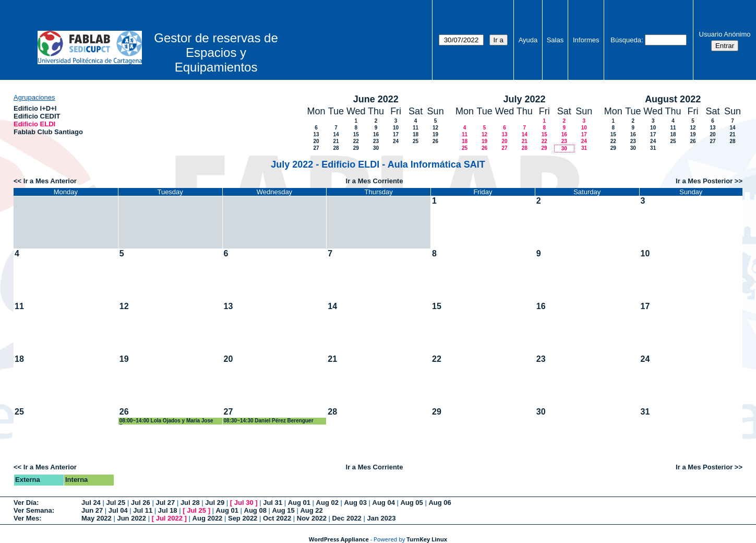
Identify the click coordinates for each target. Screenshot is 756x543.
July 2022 (524, 99)
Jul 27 (165, 503)
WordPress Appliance (339, 539)
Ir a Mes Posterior (704, 181)
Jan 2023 (381, 518)
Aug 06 (440, 503)
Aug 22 (311, 510)
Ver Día (25, 503)
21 (336, 141)
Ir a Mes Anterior (50, 181)
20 (316, 141)
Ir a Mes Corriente (375, 181)
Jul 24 (91, 503)
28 (336, 148)
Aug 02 (327, 503)
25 (416, 141)
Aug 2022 (208, 518)
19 (435, 134)
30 (376, 148)
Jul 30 (244, 503)
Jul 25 (116, 503)
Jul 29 (215, 503)
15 (356, 134)
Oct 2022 (277, 518)
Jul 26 (141, 503)
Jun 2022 (131, 518)
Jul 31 (273, 503)
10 (396, 128)
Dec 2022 (346, 518)
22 (356, 141)
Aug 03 (356, 503)
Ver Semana (33, 510)
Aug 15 (283, 510)
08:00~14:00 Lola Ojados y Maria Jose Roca (166, 421)
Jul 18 (168, 510)
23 (376, 141)
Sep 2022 (243, 518)
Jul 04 (118, 510)
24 (396, 141)
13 (316, 134)
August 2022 (673, 99)
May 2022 (97, 518)
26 (435, 141)
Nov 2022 (312, 518)
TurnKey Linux (427, 539)
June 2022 (376, 99)
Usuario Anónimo (725, 34)
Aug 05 (411, 503)
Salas (555, 40)
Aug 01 (299, 503)
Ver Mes (26, 518)
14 (336, 134)
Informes (586, 40)
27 (316, 148)
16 (376, 134)
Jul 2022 (169, 518)
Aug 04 (384, 503)
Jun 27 (92, 510)
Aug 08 (255, 510)
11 (416, 128)
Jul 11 (143, 510)
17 (396, 134)
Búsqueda (626, 40)
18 (416, 134)
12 (435, 128)
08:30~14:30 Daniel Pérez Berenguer (269, 421)
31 (584, 148)
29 (356, 148)
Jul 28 (190, 503)
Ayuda (528, 40)
